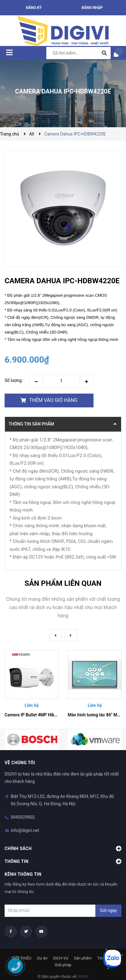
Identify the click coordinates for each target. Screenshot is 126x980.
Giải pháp (63, 965)
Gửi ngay (108, 910)
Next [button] (71, 635)
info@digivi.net (25, 830)
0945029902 (23, 817)
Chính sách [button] (63, 848)
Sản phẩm (83, 958)
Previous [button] (55, 635)
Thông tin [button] (63, 861)
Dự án (42, 958)
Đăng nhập (92, 8)
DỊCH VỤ (61, 958)
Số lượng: (14, 380)
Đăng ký (34, 8)
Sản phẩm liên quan (63, 583)
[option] (32, 685)
